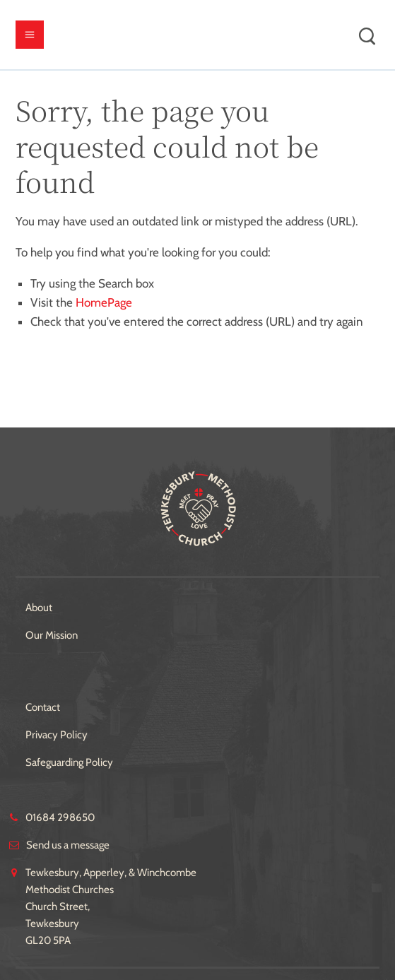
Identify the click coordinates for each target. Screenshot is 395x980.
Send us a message (68, 845)
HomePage (104, 302)
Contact (43, 707)
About (39, 608)
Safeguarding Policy (69, 762)
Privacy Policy (57, 735)
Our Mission (52, 635)
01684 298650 (60, 817)
